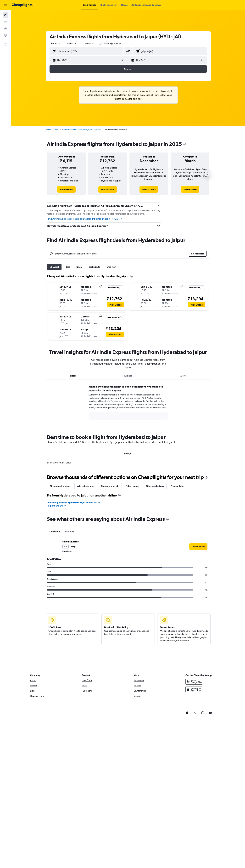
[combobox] (56, 43)
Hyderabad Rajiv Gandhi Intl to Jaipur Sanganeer (82, 130)
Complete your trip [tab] (110, 486)
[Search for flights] (6, 15)
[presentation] (185, 144)
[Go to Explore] (6, 35)
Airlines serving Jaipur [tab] (60, 486)
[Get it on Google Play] (194, 682)
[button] (6, 5)
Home (48, 130)
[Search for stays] (6, 22)
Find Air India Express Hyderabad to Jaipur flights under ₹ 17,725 (85, 219)
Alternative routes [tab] (86, 486)
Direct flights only (112, 43)
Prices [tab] (73, 376)
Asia (56, 130)
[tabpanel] (128, 405)
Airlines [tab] (128, 376)
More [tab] (183, 376)
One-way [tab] (111, 267)
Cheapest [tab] (54, 267)
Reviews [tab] (69, 532)
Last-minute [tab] (95, 267)
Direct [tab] (79, 267)
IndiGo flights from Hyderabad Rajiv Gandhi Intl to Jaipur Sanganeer (74, 504)
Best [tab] (68, 267)
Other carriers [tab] (132, 486)
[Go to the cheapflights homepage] (24, 5)
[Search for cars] (6, 28)
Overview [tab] (55, 532)
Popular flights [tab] (177, 486)
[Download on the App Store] (194, 689)
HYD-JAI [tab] (128, 454)
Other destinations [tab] (155, 486)
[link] (66, 189)
